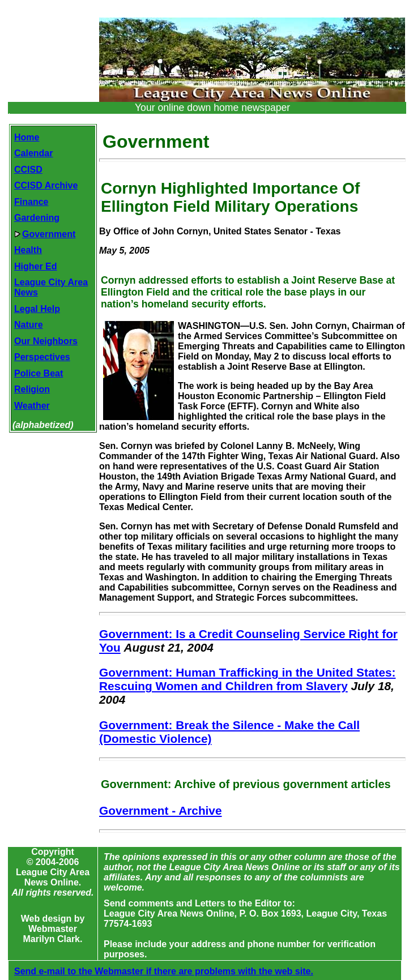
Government (45, 234)
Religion (32, 389)
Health (28, 250)
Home (27, 137)
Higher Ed (36, 266)
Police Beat (39, 373)
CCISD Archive (46, 185)
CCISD (28, 170)
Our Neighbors (46, 341)
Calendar (33, 153)
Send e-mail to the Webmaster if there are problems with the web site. (164, 971)
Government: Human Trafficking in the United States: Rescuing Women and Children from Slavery (247, 679)
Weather (32, 406)
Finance (31, 202)
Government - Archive (161, 810)
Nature (29, 325)
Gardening (37, 218)
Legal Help (37, 309)
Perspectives (42, 357)
